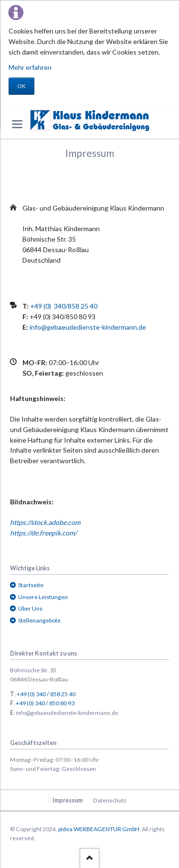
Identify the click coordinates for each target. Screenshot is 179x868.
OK (21, 86)
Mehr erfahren (30, 67)
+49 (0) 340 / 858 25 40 (46, 694)
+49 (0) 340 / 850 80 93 (45, 703)
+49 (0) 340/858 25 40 (64, 306)
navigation (17, 124)
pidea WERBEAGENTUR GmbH (99, 829)
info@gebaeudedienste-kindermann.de (88, 327)
